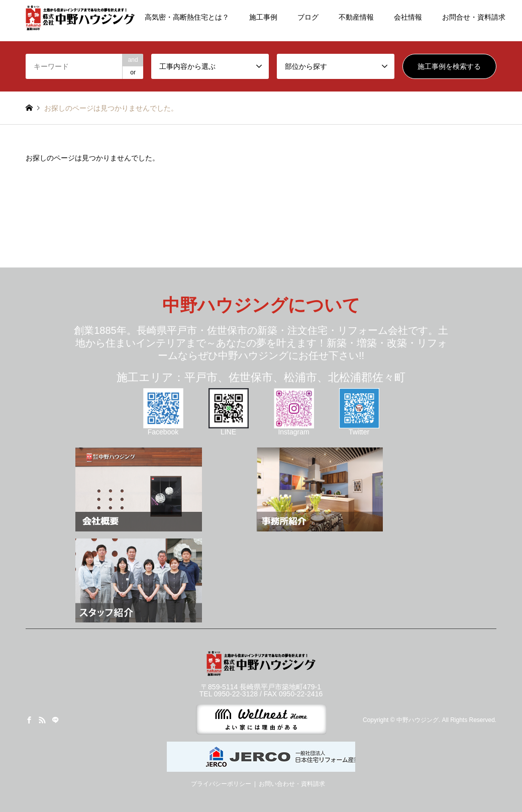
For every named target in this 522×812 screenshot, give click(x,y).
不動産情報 (356, 17)
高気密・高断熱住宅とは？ (187, 17)
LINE (229, 428)
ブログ (308, 17)
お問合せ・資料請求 (474, 17)
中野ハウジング (417, 720)
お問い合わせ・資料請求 (292, 784)
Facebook (163, 428)
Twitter (359, 428)
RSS (42, 720)
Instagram (294, 428)
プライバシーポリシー (221, 784)
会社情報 (408, 17)
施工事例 (263, 17)
